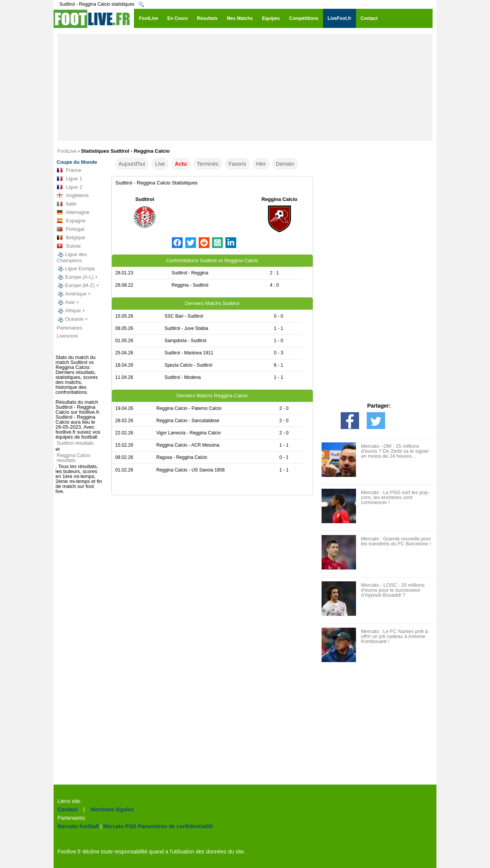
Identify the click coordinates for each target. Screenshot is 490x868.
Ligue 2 (69, 187)
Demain (285, 164)
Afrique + (71, 311)
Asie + (68, 302)
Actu (181, 164)
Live (160, 164)
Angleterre (73, 196)
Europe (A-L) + (77, 277)
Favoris (237, 164)
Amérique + (74, 294)
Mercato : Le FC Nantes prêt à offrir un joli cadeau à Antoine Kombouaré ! (394, 636)
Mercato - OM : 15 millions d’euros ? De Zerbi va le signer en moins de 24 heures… (395, 451)
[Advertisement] (245, 87)
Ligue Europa (76, 269)
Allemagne (73, 212)
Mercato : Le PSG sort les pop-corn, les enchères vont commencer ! (395, 497)
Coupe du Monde (77, 162)
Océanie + (72, 319)
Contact (67, 809)
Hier (261, 164)
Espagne (71, 221)
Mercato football (78, 826)
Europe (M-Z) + (78, 286)
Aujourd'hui (132, 164)
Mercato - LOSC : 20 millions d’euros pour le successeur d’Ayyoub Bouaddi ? (393, 590)
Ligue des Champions (72, 257)
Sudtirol (145, 199)
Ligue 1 (69, 179)
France (69, 170)
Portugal (70, 229)
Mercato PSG (120, 826)
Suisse (69, 246)
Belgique (71, 238)
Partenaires (69, 328)
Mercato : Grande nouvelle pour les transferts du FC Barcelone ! (396, 541)
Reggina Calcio (279, 199)
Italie (66, 204)
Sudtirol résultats (75, 443)
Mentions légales (112, 809)
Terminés (208, 164)
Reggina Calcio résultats (73, 458)
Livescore (67, 336)
